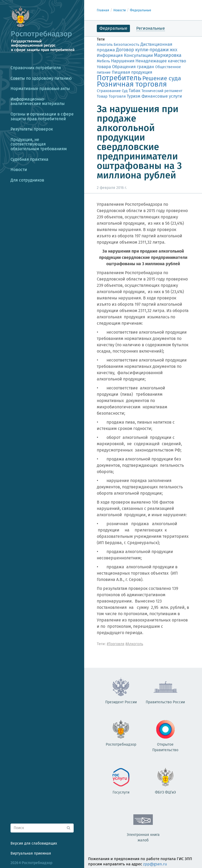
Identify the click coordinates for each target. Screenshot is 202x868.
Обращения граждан (133, 67)
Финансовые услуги (162, 96)
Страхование (109, 91)
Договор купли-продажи (142, 50)
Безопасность (127, 44)
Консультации (138, 55)
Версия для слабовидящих (34, 843)
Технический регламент (162, 91)
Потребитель (119, 78)
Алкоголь (105, 45)
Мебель (103, 61)
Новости (120, 10)
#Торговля (116, 644)
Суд (125, 91)
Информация (110, 55)
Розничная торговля (132, 84)
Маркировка (168, 55)
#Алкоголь (134, 644)
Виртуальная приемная (31, 853)
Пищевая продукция (132, 72)
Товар (102, 96)
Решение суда (162, 78)
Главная (103, 10)
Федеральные (141, 10)
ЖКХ (173, 50)
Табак (135, 91)
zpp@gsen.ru (155, 864)
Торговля (117, 96)
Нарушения (123, 61)
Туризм (134, 96)
